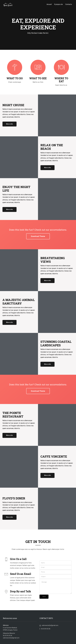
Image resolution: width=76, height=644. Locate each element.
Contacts (69, 4)
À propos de (58, 4)
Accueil (49, 4)
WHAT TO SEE (38, 78)
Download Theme (38, 236)
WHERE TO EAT (61, 80)
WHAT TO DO (15, 78)
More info (9, 124)
